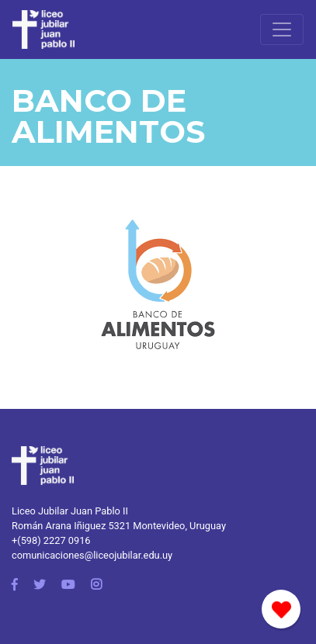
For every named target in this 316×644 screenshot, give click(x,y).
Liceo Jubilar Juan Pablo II (70, 511)
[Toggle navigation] (282, 29)
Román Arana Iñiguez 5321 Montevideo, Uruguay (119, 526)
